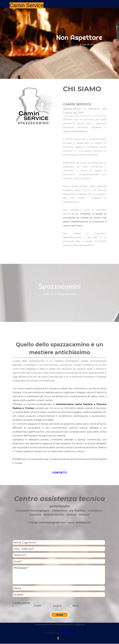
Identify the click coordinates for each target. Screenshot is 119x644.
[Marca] (59, 588)
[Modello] (59, 595)
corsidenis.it (67, 633)
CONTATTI (60, 473)
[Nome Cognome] (59, 542)
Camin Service (27, 5)
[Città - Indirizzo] (59, 549)
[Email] (59, 561)
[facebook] (58, 638)
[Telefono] (59, 555)
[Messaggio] (59, 575)
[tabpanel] (60, 43)
